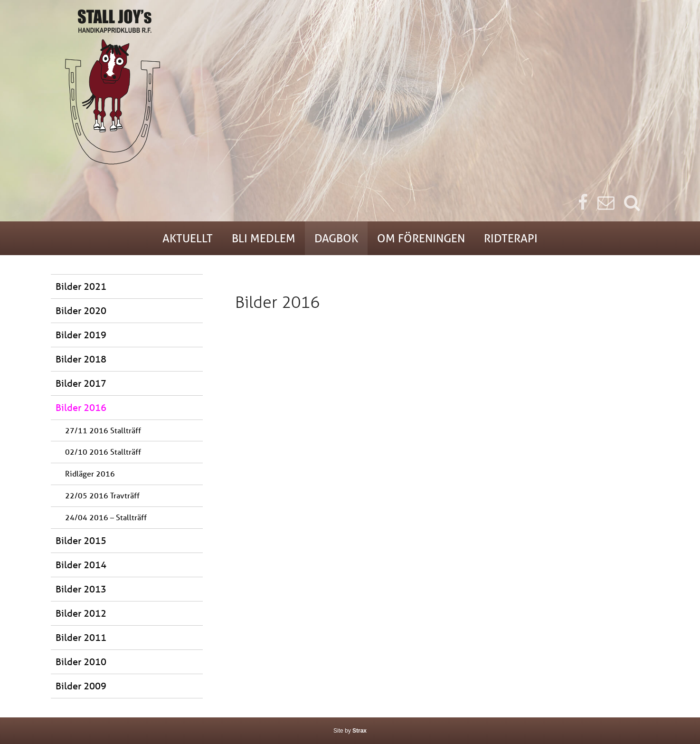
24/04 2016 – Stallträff (106, 517)
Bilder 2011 (81, 637)
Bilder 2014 (81, 565)
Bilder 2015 (81, 540)
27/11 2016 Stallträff (103, 430)
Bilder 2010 (81, 662)
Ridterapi (511, 238)
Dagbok (336, 238)
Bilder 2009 (81, 686)
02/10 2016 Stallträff (103, 452)
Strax (359, 731)
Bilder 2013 (81, 589)
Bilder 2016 (81, 407)
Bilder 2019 (81, 335)
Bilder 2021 (81, 286)
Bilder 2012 (81, 613)
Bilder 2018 (81, 359)
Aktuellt (188, 238)
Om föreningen (421, 238)
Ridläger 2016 (90, 473)
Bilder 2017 (81, 383)
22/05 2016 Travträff (102, 495)
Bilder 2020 (81, 310)
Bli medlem (264, 238)
